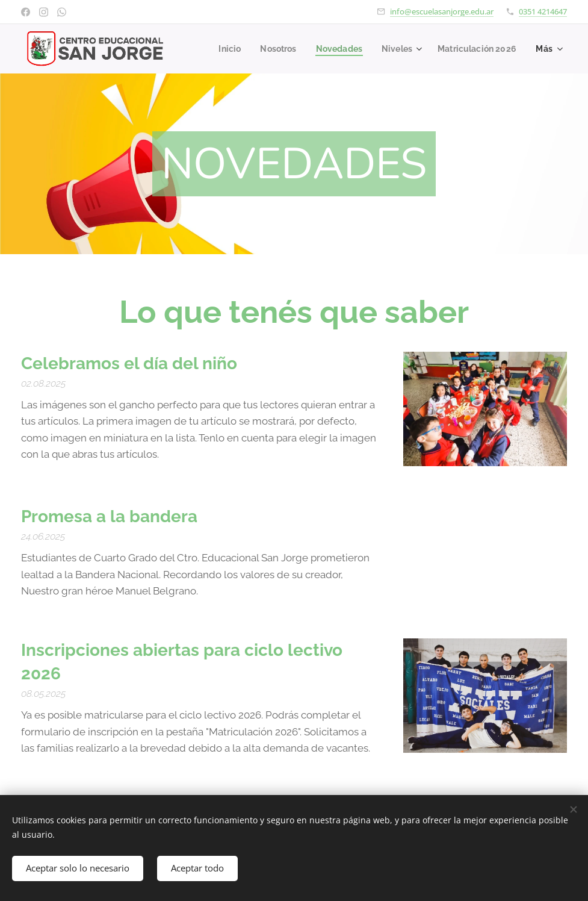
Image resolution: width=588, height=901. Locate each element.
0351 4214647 (543, 11)
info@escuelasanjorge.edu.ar (442, 11)
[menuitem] (322, 49)
